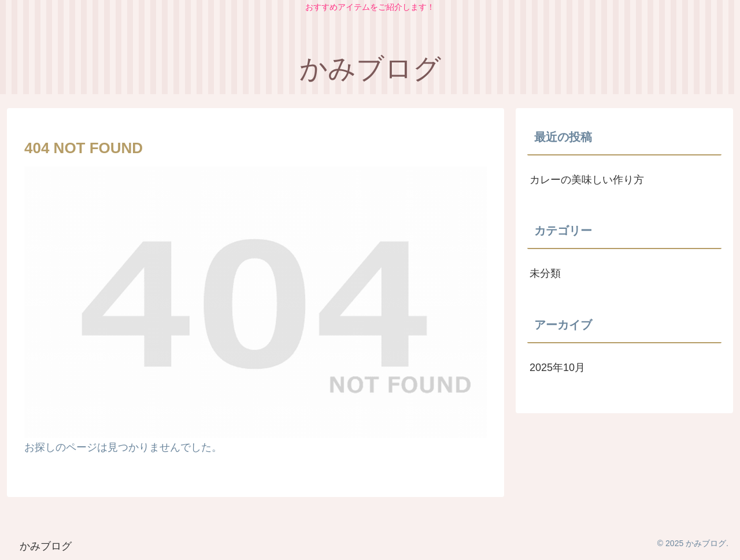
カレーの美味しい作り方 (587, 180)
